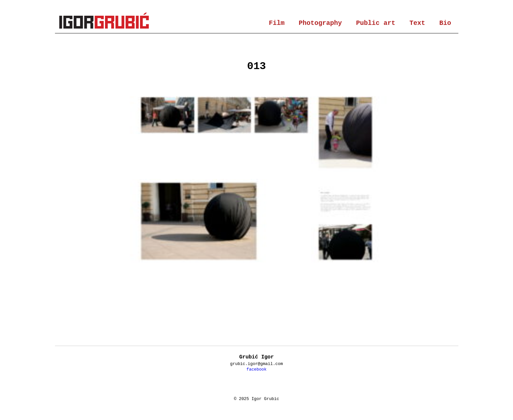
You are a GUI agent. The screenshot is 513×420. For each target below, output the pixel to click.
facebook (256, 369)
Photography (320, 23)
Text (417, 23)
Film (277, 23)
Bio (445, 23)
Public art (376, 23)
